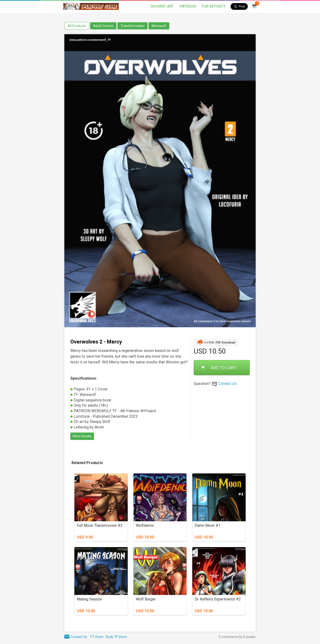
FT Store (97, 637)
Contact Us (227, 384)
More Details (82, 436)
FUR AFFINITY (214, 6)
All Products (77, 26)
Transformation (132, 26)
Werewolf (159, 26)
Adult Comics (103, 26)
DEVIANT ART (162, 6)
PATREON (188, 6)
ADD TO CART (219, 368)
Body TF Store (116, 637)
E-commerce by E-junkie (237, 637)
